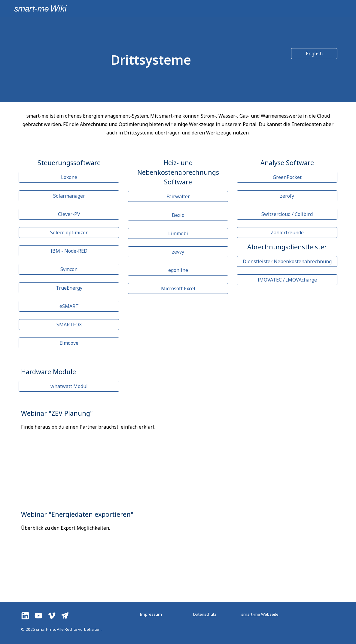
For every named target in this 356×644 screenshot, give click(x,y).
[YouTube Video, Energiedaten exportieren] (260, 551)
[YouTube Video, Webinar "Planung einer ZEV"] (260, 449)
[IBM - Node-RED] (69, 251)
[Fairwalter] (178, 196)
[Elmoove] (69, 343)
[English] (314, 54)
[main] (151, 60)
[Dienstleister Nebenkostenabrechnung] (287, 261)
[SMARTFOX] (69, 325)
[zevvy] (178, 252)
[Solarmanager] (69, 196)
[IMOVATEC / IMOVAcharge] (287, 280)
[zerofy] (287, 196)
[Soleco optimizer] (69, 233)
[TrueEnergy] (69, 288)
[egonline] (178, 270)
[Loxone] (69, 177)
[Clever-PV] (69, 214)
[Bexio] (178, 215)
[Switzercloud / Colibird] (287, 214)
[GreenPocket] (287, 177)
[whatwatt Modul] (69, 386)
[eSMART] (69, 306)
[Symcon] (69, 269)
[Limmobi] (178, 233)
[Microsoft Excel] (178, 288)
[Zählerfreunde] (287, 233)
